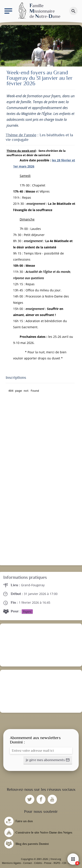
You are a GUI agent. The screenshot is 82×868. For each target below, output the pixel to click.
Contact (28, 863)
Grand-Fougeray (33, 585)
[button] (48, 760)
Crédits (38, 863)
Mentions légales (11, 863)
